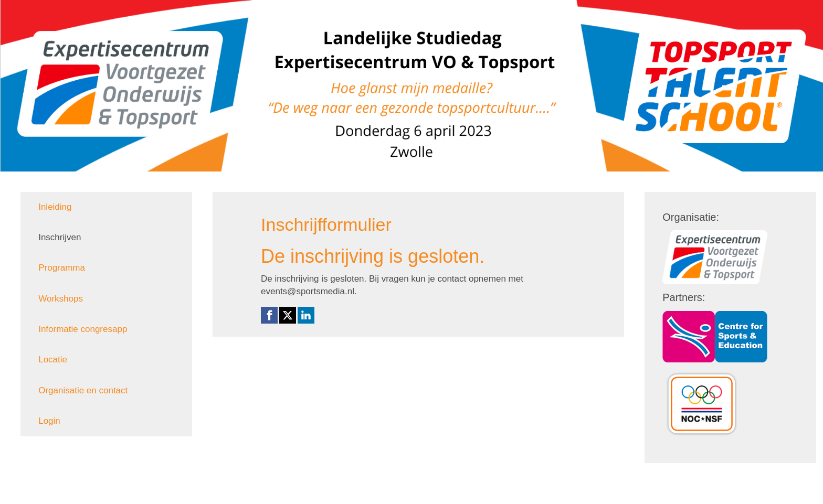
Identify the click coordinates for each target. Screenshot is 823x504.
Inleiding (55, 207)
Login (49, 421)
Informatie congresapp (83, 329)
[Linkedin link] (306, 315)
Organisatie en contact (83, 390)
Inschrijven (60, 237)
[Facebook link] (269, 315)
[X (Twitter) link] (288, 315)
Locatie (53, 360)
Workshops (61, 299)
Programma (62, 268)
